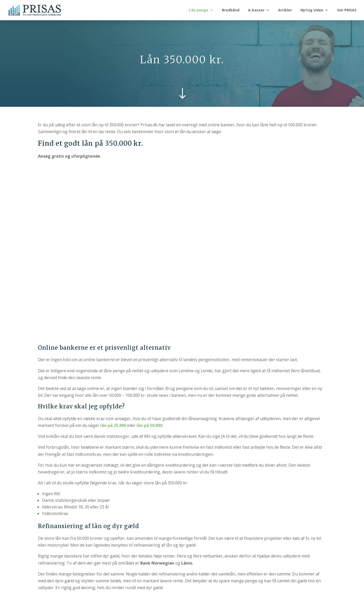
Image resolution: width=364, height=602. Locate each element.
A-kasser (256, 10)
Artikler (285, 10)
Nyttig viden (312, 10)
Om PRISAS (347, 10)
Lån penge (199, 10)
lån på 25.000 (113, 425)
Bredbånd (231, 10)
